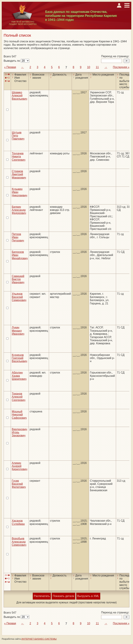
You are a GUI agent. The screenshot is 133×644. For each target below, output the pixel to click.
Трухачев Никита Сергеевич (19, 157)
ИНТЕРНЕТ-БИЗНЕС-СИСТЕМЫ (39, 639)
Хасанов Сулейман (18, 522)
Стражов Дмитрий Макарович (19, 174)
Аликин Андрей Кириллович (20, 466)
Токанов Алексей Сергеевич (19, 397)
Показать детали (63, 596)
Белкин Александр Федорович (19, 210)
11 (97, 67)
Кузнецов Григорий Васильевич (19, 358)
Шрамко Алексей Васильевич (19, 96)
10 (89, 67)
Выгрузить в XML (88, 596)
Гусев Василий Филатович (19, 484)
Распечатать (42, 596)
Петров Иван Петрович (18, 237)
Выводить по (12, 61)
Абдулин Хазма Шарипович (19, 376)
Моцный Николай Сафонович (19, 415)
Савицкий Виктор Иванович (18, 279)
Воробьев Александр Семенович (19, 542)
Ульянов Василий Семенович (19, 297)
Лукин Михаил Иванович (18, 331)
